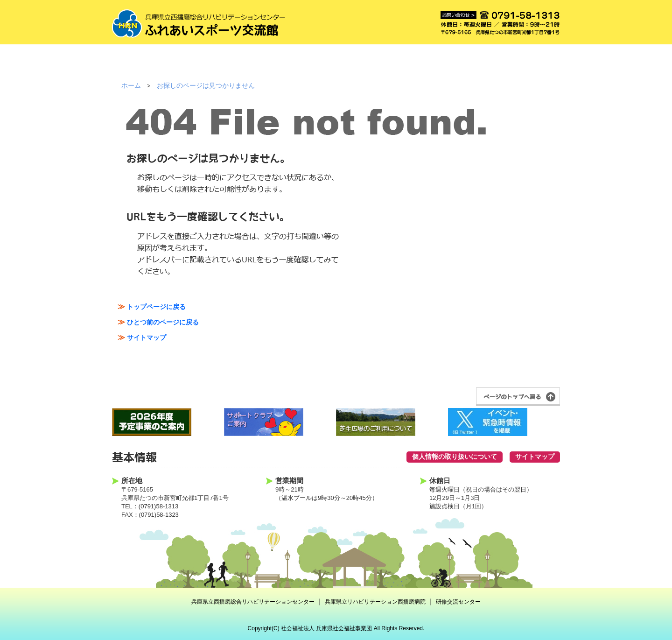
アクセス (528, 65)
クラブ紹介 (400, 65)
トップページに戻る (156, 307)
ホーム (131, 85)
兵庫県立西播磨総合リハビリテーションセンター (253, 602)
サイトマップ (147, 338)
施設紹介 (144, 65)
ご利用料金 (272, 65)
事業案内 (336, 65)
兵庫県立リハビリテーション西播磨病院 (375, 602)
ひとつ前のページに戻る (163, 322)
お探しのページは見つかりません (206, 85)
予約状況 (464, 65)
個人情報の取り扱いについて (455, 457)
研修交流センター (458, 602)
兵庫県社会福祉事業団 (344, 628)
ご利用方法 (208, 65)
